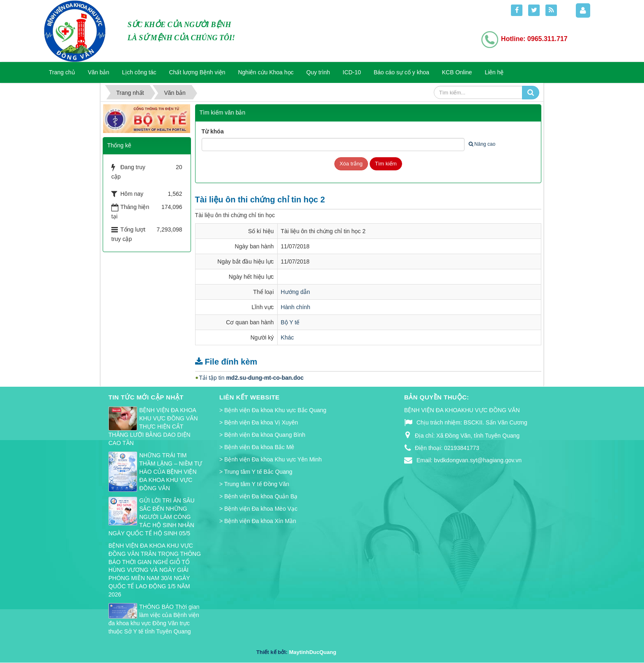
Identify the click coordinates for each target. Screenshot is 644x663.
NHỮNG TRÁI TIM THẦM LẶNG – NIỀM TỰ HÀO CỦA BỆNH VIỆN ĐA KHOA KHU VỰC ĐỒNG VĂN (171, 472)
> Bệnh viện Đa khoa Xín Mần (258, 521)
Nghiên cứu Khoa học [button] (266, 72)
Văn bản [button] (99, 72)
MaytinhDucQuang (313, 652)
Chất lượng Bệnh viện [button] (197, 72)
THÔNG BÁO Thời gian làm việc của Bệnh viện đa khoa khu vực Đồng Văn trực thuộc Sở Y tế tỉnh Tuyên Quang (154, 619)
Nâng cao (482, 144)
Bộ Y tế (290, 322)
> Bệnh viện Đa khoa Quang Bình (262, 435)
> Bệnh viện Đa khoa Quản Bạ (258, 496)
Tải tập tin (252, 378)
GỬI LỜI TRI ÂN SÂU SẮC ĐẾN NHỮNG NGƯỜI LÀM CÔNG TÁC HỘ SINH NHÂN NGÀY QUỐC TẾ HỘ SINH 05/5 (152, 517)
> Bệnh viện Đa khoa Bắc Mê (257, 447)
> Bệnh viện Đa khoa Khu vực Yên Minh (270, 459)
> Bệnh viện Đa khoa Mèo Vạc (258, 509)
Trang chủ (62, 72)
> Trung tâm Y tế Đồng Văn (254, 484)
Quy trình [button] (318, 72)
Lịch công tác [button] (139, 72)
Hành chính (296, 307)
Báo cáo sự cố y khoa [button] (401, 72)
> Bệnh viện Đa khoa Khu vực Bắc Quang (273, 410)
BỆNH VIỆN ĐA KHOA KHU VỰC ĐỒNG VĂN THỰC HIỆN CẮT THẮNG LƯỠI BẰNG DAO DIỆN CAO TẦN (153, 427)
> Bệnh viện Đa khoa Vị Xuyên (259, 422)
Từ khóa (213, 131)
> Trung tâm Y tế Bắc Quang (256, 472)
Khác (287, 337)
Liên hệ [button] (494, 72)
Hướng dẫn (296, 292)
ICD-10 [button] (352, 72)
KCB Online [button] (457, 72)
